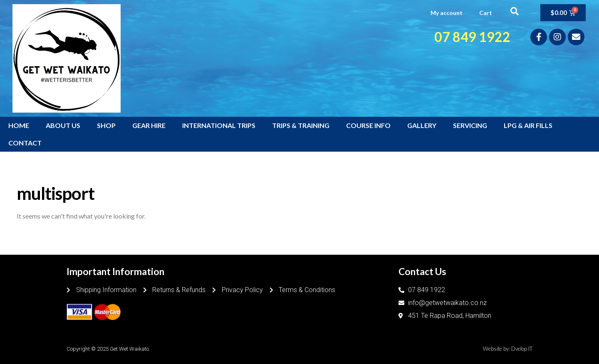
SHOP (106, 125)
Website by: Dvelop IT (508, 349)
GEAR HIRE (149, 125)
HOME (19, 125)
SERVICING (470, 125)
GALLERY (422, 125)
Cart (486, 13)
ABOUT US (63, 125)
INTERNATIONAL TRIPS (219, 125)
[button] (514, 11)
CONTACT (25, 143)
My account (447, 13)
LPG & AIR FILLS (528, 125)
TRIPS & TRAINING (301, 125)
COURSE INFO (368, 125)
